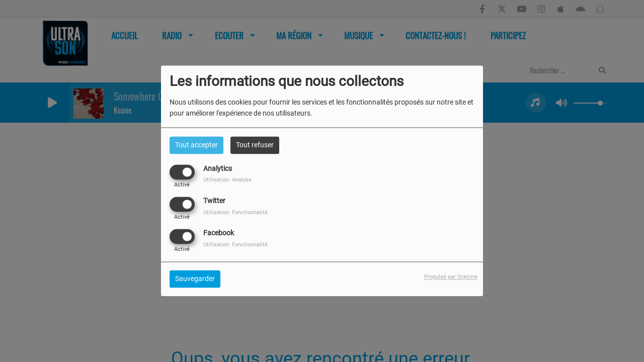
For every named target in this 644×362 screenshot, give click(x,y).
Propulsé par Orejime (451, 277)
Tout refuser (255, 145)
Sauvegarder (195, 279)
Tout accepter (196, 145)
